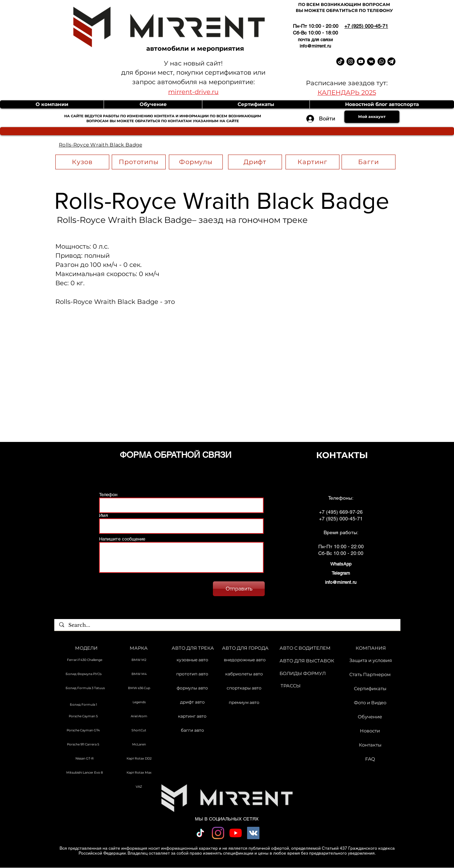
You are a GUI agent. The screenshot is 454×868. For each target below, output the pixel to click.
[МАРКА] (139, 648)
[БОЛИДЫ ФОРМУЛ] (303, 673)
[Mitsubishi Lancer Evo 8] (85, 773)
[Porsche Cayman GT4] (83, 731)
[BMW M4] (139, 674)
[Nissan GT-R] (85, 759)
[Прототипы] (139, 162)
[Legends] (139, 702)
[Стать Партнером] (370, 674)
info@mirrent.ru (315, 46)
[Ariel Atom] (139, 717)
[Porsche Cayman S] (83, 717)
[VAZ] (139, 787)
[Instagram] (218, 833)
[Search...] (227, 625)
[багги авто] (192, 731)
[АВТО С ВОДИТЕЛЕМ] (305, 648)
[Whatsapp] (382, 61)
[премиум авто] (244, 703)
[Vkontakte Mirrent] (371, 61)
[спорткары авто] (244, 688)
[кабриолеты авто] (244, 674)
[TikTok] (200, 833)
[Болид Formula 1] (83, 705)
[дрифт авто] (192, 702)
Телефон (108, 495)
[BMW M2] (139, 660)
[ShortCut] (139, 731)
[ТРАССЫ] (291, 686)
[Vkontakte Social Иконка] (253, 833)
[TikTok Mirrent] (340, 61)
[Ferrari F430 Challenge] (85, 660)
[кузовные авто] (192, 660)
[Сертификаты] (370, 688)
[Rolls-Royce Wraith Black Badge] (100, 145)
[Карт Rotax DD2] (139, 759)
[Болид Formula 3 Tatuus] (85, 688)
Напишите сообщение (122, 539)
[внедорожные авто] (245, 660)
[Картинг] (312, 162)
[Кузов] (82, 162)
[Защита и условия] (371, 660)
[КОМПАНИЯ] (371, 648)
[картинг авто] (192, 717)
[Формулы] (196, 162)
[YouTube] (236, 833)
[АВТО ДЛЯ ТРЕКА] (193, 648)
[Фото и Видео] (370, 702)
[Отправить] (239, 589)
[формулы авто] (192, 688)
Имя (103, 515)
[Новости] (370, 731)
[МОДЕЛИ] (86, 648)
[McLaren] (139, 745)
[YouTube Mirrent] (361, 61)
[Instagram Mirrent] (351, 61)
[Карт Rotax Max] (139, 773)
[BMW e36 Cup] (139, 688)
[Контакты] (370, 745)
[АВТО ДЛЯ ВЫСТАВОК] (307, 661)
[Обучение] (370, 717)
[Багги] (369, 162)
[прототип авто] (192, 674)
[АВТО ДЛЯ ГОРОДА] (245, 648)
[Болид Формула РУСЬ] (83, 674)
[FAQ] (370, 759)
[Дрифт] (255, 162)
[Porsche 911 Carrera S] (83, 745)
